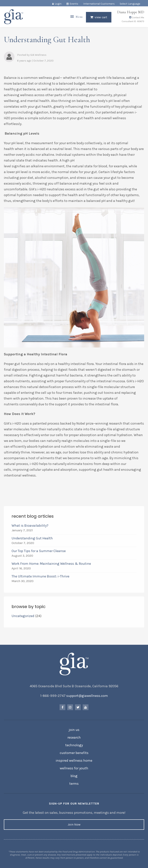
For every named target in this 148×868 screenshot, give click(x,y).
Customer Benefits (74, 753)
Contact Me (137, 19)
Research (74, 737)
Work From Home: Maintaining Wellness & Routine (52, 564)
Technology (74, 745)
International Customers (99, 4)
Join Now (74, 824)
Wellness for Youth (74, 768)
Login (58, 4)
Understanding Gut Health (32, 538)
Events (74, 4)
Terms (74, 784)
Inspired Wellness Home (74, 761)
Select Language (130, 4)
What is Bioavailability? (30, 526)
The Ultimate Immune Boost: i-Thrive (41, 576)
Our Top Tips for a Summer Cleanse (39, 551)
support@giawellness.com (87, 696)
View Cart (101, 19)
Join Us (74, 730)
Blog (74, 776)
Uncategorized (23, 616)
